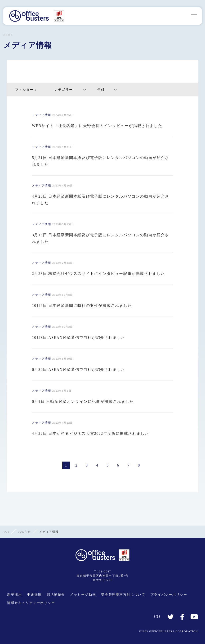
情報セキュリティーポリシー (31, 603)
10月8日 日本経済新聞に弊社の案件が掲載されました (82, 306)
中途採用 (34, 595)
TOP (7, 532)
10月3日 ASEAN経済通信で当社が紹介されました (79, 338)
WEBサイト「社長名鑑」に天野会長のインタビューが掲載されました (97, 126)
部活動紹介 (56, 595)
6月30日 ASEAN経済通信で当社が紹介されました (79, 370)
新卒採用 (14, 595)
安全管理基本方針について (123, 595)
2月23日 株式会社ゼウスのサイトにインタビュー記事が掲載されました (98, 274)
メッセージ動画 (83, 595)
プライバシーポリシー (169, 595)
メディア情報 (42, 115)
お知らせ (25, 532)
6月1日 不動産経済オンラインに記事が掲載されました (83, 401)
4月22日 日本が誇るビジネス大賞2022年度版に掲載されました (91, 433)
